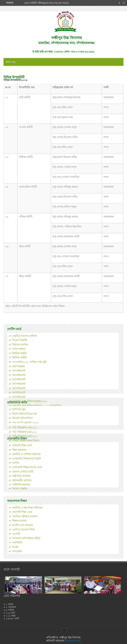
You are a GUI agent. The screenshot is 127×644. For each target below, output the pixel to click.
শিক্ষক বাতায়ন (19, 521)
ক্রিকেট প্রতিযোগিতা (22, 418)
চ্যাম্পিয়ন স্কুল (19, 409)
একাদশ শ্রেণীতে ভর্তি (23, 472)
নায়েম (15, 547)
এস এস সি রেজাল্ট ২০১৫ (25, 422)
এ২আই (16, 534)
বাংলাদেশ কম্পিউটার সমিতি (26, 538)
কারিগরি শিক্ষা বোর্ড (22, 445)
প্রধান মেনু (10, 62)
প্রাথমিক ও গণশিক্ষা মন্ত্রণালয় (26, 454)
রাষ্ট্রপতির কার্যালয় (21, 476)
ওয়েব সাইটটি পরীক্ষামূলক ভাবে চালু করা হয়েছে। (47, 3)
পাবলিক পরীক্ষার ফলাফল (25, 516)
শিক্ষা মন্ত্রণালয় (19, 450)
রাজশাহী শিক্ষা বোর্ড (22, 512)
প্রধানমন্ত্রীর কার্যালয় (22, 480)
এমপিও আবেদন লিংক (23, 530)
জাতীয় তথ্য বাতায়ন (22, 525)
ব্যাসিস (16, 463)
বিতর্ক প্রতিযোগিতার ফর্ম (25, 414)
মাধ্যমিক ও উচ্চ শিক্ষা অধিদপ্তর (28, 508)
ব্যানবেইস (17, 551)
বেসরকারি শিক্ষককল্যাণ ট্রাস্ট (27, 459)
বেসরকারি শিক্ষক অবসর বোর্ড (27, 467)
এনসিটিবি (17, 542)
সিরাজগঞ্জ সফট (73, 641)
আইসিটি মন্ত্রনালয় (21, 485)
